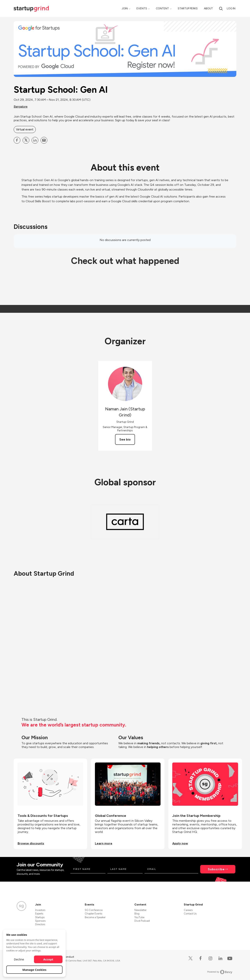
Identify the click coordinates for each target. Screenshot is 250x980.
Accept (48, 959)
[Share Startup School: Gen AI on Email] (44, 140)
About (208, 9)
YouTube (139, 917)
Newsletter (140, 910)
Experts (39, 914)
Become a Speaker (95, 917)
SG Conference (94, 910)
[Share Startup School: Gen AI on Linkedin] (35, 140)
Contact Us (190, 914)
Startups (40, 917)
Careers (188, 910)
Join (125, 9)
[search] (221, 9)
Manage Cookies (34, 970)
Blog (137, 914)
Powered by (220, 972)
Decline (19, 959)
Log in (231, 9)
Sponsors (40, 921)
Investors (40, 910)
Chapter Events (93, 914)
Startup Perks (188, 9)
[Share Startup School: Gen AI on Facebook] (17, 140)
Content (162, 9)
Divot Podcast (142, 921)
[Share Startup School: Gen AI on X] (26, 140)
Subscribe (216, 869)
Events (142, 9)
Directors (40, 924)
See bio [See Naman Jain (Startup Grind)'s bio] (125, 439)
